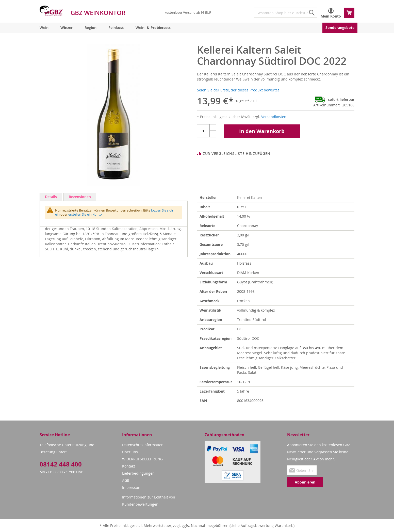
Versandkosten (274, 117)
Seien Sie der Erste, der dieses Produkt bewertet (238, 90)
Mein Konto (331, 16)
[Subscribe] (305, 482)
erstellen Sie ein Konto (85, 214)
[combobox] (286, 13)
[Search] (312, 13)
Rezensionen (80, 197)
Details (51, 197)
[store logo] (51, 11)
